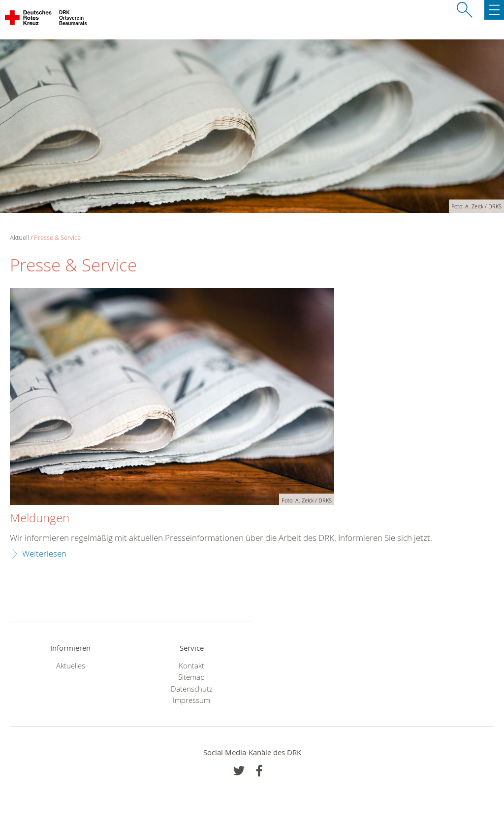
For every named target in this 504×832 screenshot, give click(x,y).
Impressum (191, 700)
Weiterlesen (44, 553)
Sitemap (191, 677)
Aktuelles (71, 666)
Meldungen (40, 518)
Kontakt (191, 666)
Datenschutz (192, 689)
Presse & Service (57, 237)
